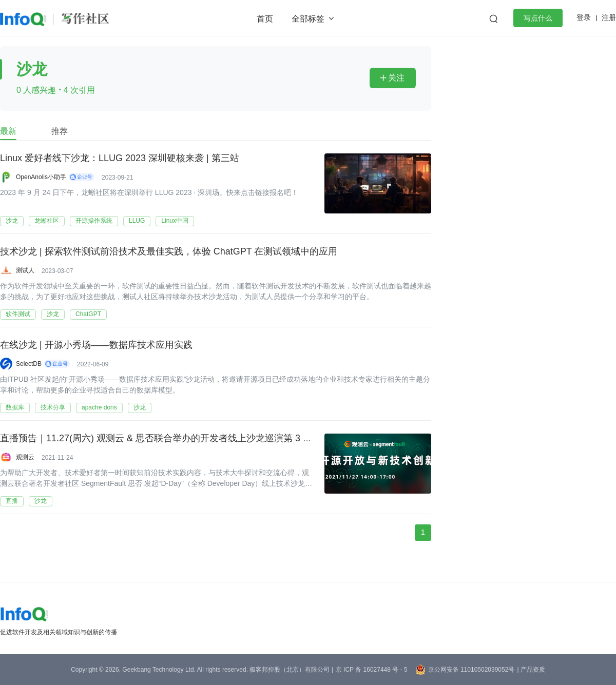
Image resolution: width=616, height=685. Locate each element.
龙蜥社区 (47, 221)
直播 (12, 501)
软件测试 (18, 314)
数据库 (15, 407)
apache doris (99, 407)
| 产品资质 (531, 670)
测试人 (25, 270)
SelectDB (29, 364)
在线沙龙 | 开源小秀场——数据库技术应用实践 (96, 345)
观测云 (25, 457)
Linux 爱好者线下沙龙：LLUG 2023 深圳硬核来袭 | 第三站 (120, 159)
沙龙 (12, 221)
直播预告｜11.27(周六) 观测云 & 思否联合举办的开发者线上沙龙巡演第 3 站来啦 (165, 439)
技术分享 (53, 407)
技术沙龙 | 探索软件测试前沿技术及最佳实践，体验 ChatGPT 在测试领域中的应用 (169, 252)
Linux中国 (175, 221)
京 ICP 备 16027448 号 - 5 (372, 670)
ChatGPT (88, 314)
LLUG (137, 221)
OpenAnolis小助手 (41, 177)
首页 (265, 19)
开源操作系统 (94, 221)
